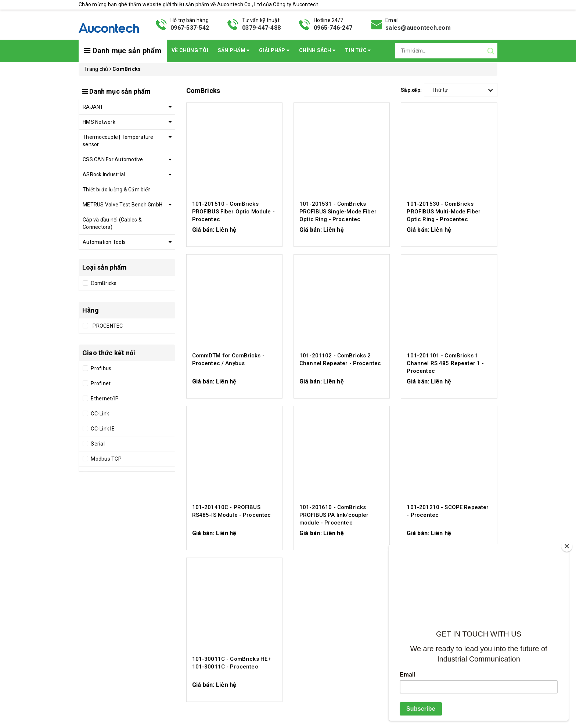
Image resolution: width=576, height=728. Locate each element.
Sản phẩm (234, 50)
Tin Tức (358, 50)
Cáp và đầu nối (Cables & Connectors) (112, 223)
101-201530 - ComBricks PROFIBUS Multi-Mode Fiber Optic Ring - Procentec (444, 212)
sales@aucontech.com (418, 28)
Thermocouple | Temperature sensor (118, 141)
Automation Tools (104, 242)
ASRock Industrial (104, 174)
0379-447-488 (261, 28)
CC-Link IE (102, 429)
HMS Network (99, 122)
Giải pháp (274, 50)
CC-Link (99, 414)
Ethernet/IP (104, 399)
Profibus (100, 368)
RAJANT (93, 107)
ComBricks (103, 283)
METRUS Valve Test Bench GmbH (123, 205)
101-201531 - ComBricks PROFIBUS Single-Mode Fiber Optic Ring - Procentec (338, 212)
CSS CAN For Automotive (113, 159)
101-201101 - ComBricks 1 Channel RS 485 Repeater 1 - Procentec (445, 363)
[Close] (567, 546)
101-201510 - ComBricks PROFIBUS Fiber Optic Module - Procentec (233, 212)
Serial (97, 444)
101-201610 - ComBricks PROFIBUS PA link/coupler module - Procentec (334, 515)
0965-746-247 (333, 28)
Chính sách (317, 50)
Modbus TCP (106, 459)
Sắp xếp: (411, 90)
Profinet (100, 383)
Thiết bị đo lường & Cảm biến (117, 190)
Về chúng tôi (190, 50)
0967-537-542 (190, 28)
